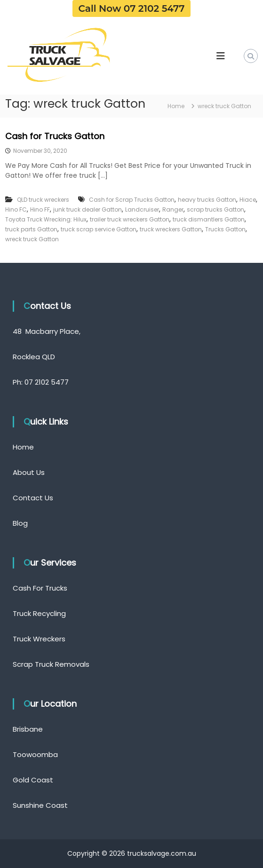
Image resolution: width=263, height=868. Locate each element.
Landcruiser (142, 209)
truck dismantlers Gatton (209, 219)
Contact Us (33, 498)
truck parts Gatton (31, 229)
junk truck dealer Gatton (88, 209)
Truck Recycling (39, 613)
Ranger (173, 209)
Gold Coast (33, 780)
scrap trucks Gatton (215, 209)
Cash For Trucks (40, 588)
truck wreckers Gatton (171, 229)
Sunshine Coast (40, 805)
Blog (20, 523)
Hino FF (40, 209)
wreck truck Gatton (32, 239)
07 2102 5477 (47, 382)
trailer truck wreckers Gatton (130, 219)
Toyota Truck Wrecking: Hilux (46, 219)
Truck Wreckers (39, 639)
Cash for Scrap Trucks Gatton (132, 200)
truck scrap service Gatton (99, 229)
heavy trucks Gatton (207, 200)
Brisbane (28, 729)
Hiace (248, 200)
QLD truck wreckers (43, 200)
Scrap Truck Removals (51, 664)
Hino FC (16, 209)
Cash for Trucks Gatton (55, 136)
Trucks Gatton (225, 229)
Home (23, 447)
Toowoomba (35, 754)
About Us (29, 472)
